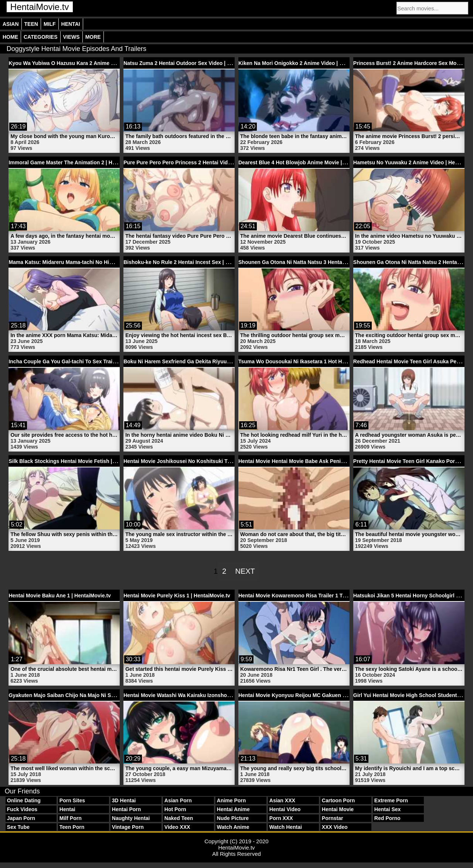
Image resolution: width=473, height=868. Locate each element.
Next (245, 571)
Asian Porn (178, 800)
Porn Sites (72, 800)
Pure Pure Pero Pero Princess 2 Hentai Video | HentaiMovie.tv (199, 162)
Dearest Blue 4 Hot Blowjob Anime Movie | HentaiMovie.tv (309, 162)
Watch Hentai (286, 827)
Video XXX (177, 827)
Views (72, 37)
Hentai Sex (388, 809)
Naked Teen (179, 818)
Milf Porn (71, 818)
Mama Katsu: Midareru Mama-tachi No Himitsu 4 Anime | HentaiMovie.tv (97, 262)
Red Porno (387, 818)
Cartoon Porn (338, 800)
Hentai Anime (233, 809)
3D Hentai (124, 800)
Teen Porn (72, 827)
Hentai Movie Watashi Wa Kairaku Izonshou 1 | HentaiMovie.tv (199, 695)
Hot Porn (175, 809)
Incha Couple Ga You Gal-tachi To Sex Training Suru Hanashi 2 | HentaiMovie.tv (106, 361)
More (93, 37)
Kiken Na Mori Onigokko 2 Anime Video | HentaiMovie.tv (307, 63)
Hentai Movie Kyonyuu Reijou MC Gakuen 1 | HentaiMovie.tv (312, 695)
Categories (41, 37)
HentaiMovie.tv (40, 7)
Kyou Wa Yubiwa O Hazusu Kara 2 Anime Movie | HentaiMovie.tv (87, 63)
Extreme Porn (391, 800)
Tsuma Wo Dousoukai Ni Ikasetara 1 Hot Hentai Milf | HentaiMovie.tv (322, 361)
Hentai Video (285, 809)
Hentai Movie (338, 809)
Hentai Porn (127, 809)
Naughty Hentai (131, 818)
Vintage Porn (128, 827)
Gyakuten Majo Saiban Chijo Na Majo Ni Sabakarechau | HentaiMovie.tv (96, 695)
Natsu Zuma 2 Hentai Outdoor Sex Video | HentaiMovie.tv (193, 63)
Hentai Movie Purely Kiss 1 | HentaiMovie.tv (177, 596)
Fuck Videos (22, 809)
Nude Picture (233, 818)
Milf (50, 24)
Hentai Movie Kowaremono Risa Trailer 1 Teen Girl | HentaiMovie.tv (320, 596)
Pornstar (333, 818)
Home (10, 37)
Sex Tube (18, 827)
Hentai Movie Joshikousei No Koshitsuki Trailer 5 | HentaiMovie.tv (204, 461)
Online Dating (24, 800)
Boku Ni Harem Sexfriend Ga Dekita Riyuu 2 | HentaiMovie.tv (198, 361)
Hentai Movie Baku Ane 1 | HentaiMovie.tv (59, 596)
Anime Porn (232, 800)
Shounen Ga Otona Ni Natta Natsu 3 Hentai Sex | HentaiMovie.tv (317, 262)
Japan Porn (21, 818)
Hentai (71, 24)
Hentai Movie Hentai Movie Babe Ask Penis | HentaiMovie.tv (312, 461)
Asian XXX (282, 800)
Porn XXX (281, 818)
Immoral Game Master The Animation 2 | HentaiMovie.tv (77, 162)
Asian (11, 24)
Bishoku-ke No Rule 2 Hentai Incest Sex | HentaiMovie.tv (193, 262)
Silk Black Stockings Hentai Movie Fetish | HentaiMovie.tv (79, 461)
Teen (31, 24)
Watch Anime (233, 827)
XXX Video (335, 827)
